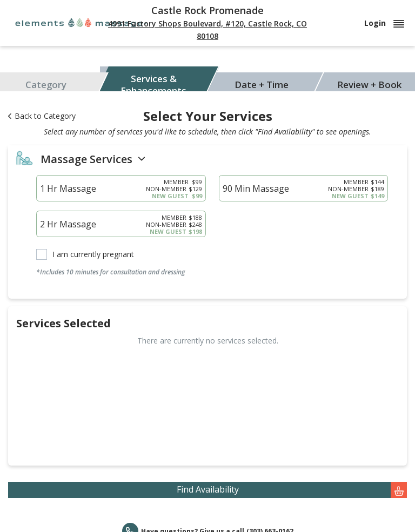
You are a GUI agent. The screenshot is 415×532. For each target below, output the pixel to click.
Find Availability (292, 490)
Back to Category (42, 116)
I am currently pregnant (93, 254)
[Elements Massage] (81, 22)
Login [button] (384, 23)
